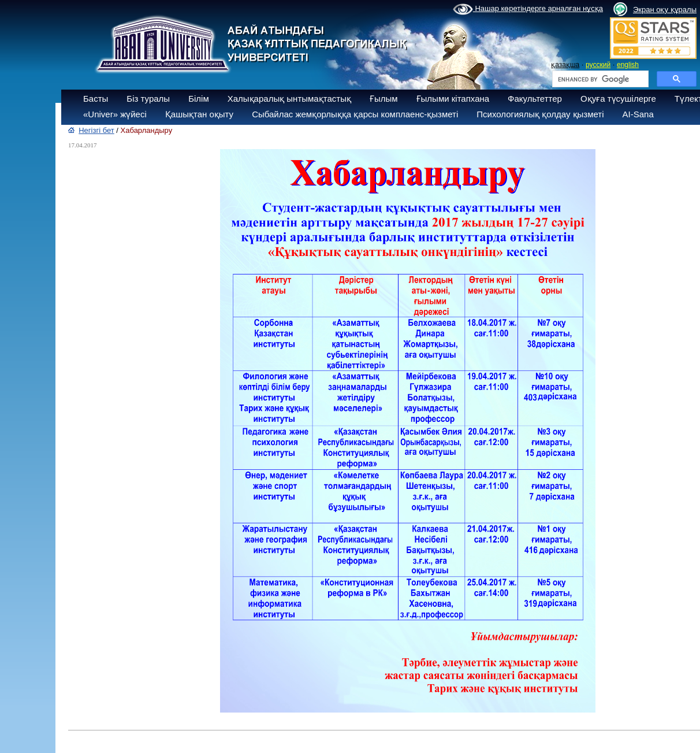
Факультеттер (535, 99)
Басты (96, 99)
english (628, 65)
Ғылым (384, 99)
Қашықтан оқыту (199, 114)
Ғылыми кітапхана (453, 99)
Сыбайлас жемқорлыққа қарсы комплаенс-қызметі (355, 114)
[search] (599, 79)
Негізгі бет (96, 130)
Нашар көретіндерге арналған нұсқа (528, 9)
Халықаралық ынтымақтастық (289, 99)
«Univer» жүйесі (115, 114)
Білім (199, 99)
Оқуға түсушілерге (618, 99)
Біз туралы (148, 99)
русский (598, 65)
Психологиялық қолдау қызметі (540, 114)
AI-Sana (638, 114)
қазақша (565, 65)
